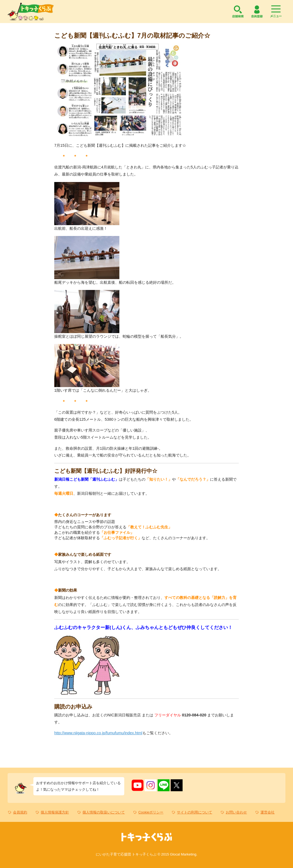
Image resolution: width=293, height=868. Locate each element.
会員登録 (257, 12)
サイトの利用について (195, 812)
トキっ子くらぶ (31, 12)
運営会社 (267, 812)
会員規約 (20, 812)
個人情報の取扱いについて (104, 812)
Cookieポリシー (151, 812)
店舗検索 (238, 12)
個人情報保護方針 (55, 812)
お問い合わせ (236, 812)
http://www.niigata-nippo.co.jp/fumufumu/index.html (98, 733)
